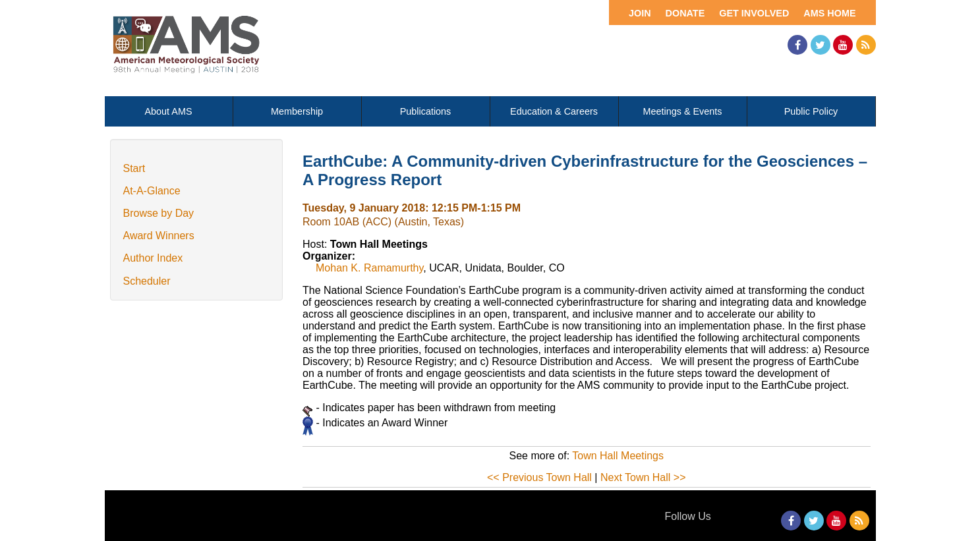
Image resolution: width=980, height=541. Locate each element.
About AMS (169, 111)
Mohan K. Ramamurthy (369, 268)
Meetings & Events (683, 111)
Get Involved (754, 13)
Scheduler (147, 281)
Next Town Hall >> (643, 477)
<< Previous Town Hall (539, 477)
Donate (685, 13)
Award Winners (159, 236)
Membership (297, 111)
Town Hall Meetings (618, 456)
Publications (426, 111)
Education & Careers (554, 111)
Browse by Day (159, 213)
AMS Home (829, 13)
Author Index (153, 258)
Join (640, 13)
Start (134, 168)
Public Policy (811, 111)
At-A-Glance (152, 191)
